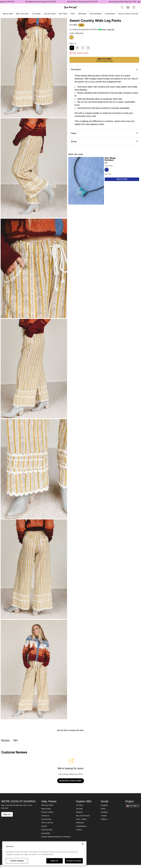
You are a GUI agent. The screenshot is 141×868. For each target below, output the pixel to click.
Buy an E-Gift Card (83, 816)
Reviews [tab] (6, 740)
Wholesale (80, 823)
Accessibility (46, 833)
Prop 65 (44, 826)
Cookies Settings (17, 861)
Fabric (104, 133)
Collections (50, 14)
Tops (73, 14)
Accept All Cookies (74, 861)
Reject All (55, 861)
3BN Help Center (47, 805)
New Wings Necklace (110, 159)
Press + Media (81, 819)
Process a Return (47, 812)
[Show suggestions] (133, 806)
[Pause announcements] (139, 2)
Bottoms (63, 14)
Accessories (96, 14)
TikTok (103, 809)
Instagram (104, 805)
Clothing (36, 14)
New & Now (8, 14)
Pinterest (104, 819)
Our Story (80, 805)
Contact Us (45, 816)
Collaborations (81, 826)
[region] (44, 854)
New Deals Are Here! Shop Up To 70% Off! (42, 2)
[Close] (83, 844)
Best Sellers (22, 14)
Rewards (79, 812)
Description (104, 69)
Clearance (110, 14)
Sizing (104, 141)
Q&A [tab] (15, 740)
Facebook (104, 812)
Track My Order (47, 830)
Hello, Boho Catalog (128, 14)
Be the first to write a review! (70, 781)
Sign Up (7, 814)
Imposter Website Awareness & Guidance (56, 837)
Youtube (104, 816)
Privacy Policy (46, 819)
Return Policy (46, 809)
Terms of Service (47, 823)
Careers (79, 830)
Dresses (82, 14)
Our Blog (79, 809)
